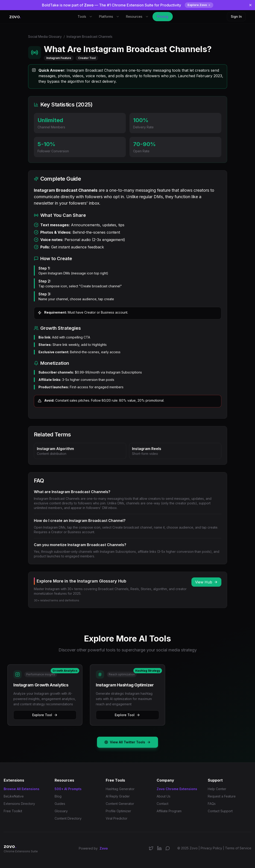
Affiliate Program (169, 811)
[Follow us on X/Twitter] (151, 848)
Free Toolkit (13, 811)
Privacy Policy (211, 848)
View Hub (206, 582)
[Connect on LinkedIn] (159, 848)
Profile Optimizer (118, 811)
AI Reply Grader (118, 796)
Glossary (61, 811)
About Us (164, 796)
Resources (137, 16)
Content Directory (68, 818)
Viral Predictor (117, 818)
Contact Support (220, 811)
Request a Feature (222, 796)
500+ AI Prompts (68, 789)
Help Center (217, 789)
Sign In (236, 16)
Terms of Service (238, 848)
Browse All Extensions (22, 789)
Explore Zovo (199, 5)
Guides (60, 804)
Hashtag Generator (120, 789)
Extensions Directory (19, 804)
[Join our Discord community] (168, 848)
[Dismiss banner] (250, 5)
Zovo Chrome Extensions (177, 789)
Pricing (163, 16)
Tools (85, 16)
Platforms (109, 16)
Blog (58, 796)
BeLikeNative (14, 796)
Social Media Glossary (45, 37)
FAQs (212, 804)
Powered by (93, 848)
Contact (163, 804)
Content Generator (120, 804)
